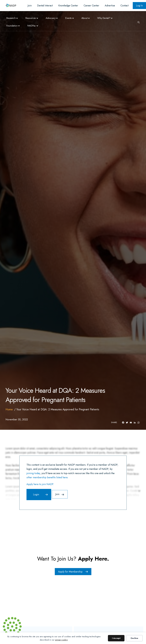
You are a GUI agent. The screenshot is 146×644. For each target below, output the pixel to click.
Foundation (12, 26)
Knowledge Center (68, 6)
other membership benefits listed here (47, 477)
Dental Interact (45, 6)
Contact (125, 6)
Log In (139, 6)
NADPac (32, 26)
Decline (134, 638)
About (84, 18)
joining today (33, 473)
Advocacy (51, 18)
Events (68, 18)
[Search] (138, 22)
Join (30, 6)
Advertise (110, 6)
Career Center (91, 6)
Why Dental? (104, 18)
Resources (31, 18)
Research (11, 18)
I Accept (116, 638)
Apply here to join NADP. (40, 484)
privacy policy (61, 640)
